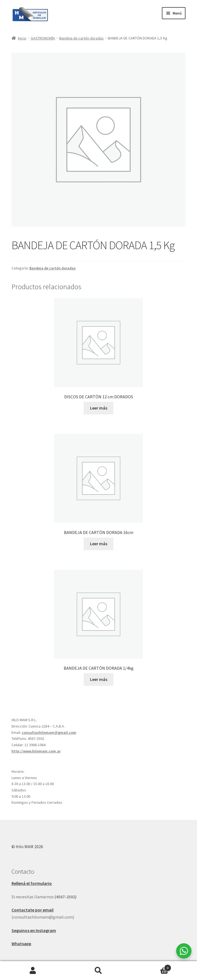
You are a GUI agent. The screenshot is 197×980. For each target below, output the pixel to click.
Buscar (98, 971)
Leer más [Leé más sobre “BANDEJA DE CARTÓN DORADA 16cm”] (99, 544)
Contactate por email (33, 910)
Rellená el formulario (32, 883)
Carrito (151, 967)
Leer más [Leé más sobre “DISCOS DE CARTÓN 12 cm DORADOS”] (99, 408)
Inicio (22, 38)
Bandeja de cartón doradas (81, 38)
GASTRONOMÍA (43, 38)
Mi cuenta (33, 971)
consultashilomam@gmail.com (49, 732)
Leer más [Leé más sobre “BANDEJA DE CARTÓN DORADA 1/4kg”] (99, 679)
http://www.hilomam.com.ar (36, 751)
